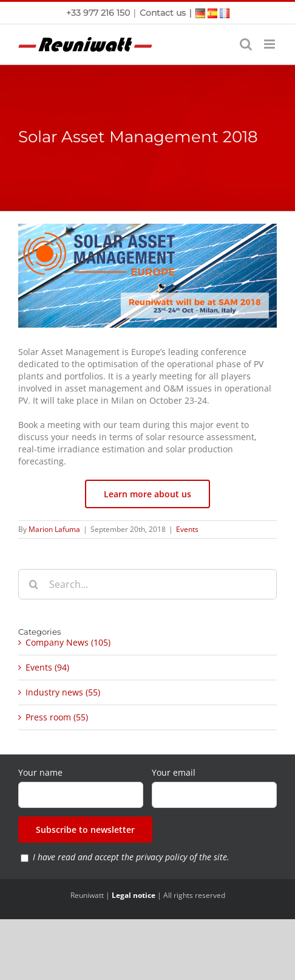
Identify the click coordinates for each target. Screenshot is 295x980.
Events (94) (47, 667)
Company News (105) (68, 642)
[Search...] (147, 584)
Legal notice (134, 895)
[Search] (33, 584)
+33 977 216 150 (99, 13)
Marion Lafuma (54, 529)
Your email (174, 772)
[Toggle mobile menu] (270, 44)
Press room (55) (57, 717)
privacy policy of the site (181, 857)
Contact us (163, 13)
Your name (40, 772)
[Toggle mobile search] (246, 44)
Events (187, 529)
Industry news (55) (63, 692)
